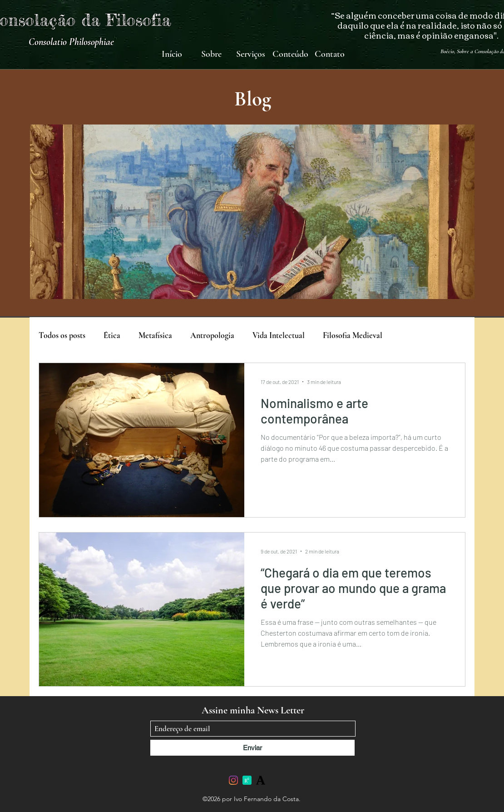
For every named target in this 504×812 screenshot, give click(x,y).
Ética (112, 335)
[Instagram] (233, 780)
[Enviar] (252, 748)
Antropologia (212, 335)
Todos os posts (62, 335)
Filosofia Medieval (353, 335)
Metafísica (155, 335)
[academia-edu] (261, 780)
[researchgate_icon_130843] (247, 780)
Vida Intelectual (279, 335)
